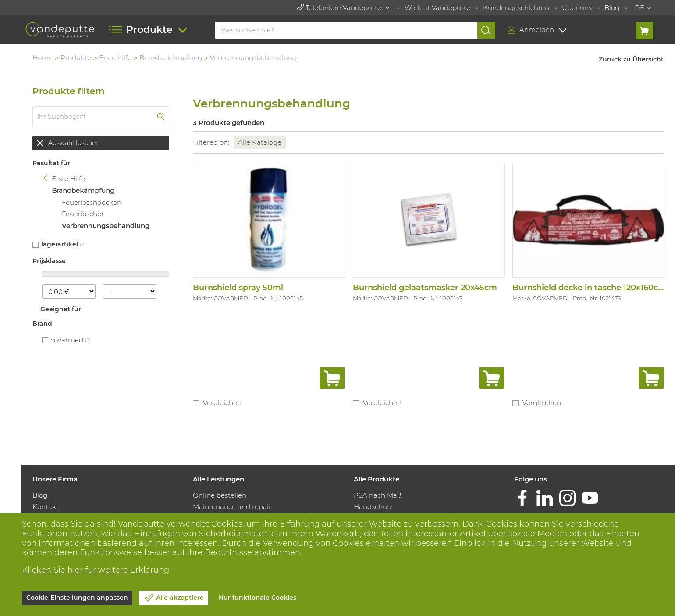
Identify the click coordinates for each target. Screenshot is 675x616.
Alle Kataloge (260, 142)
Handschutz (373, 507)
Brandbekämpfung (171, 58)
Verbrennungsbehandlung (106, 226)
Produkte (76, 58)
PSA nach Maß (378, 495)
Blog (612, 8)
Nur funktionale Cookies (258, 598)
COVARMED (67, 340)
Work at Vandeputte (437, 8)
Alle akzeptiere (180, 598)
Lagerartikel (60, 244)
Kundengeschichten (516, 8)
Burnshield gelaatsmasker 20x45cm (425, 288)
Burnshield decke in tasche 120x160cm (589, 288)
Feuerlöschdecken (92, 202)
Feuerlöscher (83, 214)
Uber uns (577, 8)
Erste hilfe (116, 58)
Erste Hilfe (69, 179)
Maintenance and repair (233, 507)
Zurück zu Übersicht (632, 59)
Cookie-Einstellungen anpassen (77, 598)
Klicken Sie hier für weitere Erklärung (96, 570)
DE (639, 8)
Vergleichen (223, 403)
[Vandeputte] (60, 30)
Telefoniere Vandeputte (340, 8)
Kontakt (46, 507)
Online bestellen (220, 495)
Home (43, 58)
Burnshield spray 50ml (238, 288)
